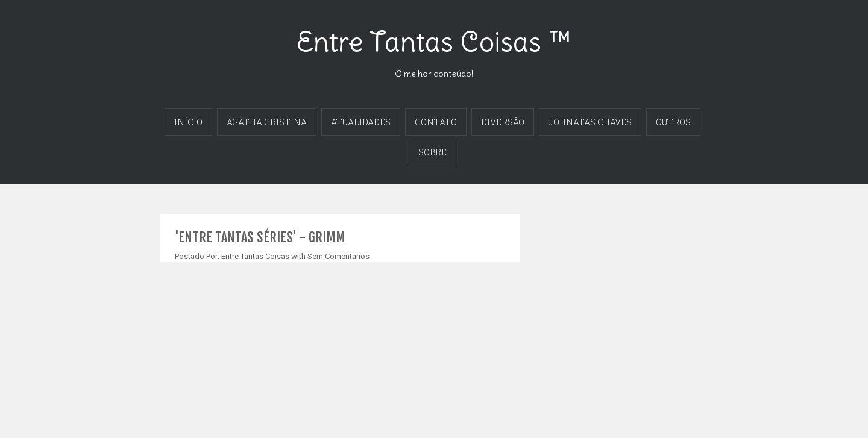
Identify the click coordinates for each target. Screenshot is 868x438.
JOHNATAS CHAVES (590, 122)
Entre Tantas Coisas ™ (434, 42)
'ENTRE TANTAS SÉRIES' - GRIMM (260, 237)
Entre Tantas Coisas (255, 256)
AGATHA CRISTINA (267, 122)
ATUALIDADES (361, 122)
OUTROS (673, 122)
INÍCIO (188, 122)
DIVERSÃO (503, 122)
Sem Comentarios (338, 256)
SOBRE (432, 152)
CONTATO (436, 122)
